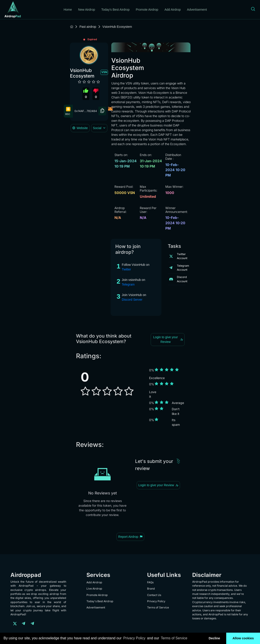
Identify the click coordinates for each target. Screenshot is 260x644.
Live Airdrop (94, 589)
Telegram (128, 284)
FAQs (150, 582)
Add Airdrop (173, 10)
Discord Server (132, 300)
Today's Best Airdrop (115, 10)
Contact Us (154, 595)
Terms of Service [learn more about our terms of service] (174, 638)
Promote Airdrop (147, 10)
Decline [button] (214, 638)
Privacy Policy (156, 601)
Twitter (126, 269)
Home (68, 10)
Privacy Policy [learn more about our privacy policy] (134, 638)
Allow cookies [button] (243, 638)
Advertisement (197, 10)
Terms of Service (158, 607)
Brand (151, 589)
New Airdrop (87, 10)
